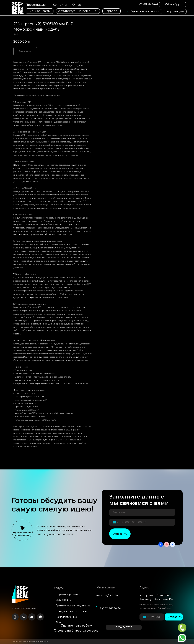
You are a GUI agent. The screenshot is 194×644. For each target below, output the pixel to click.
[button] (124, 627)
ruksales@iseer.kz (107, 599)
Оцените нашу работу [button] (144, 11)
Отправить (120, 537)
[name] (142, 516)
